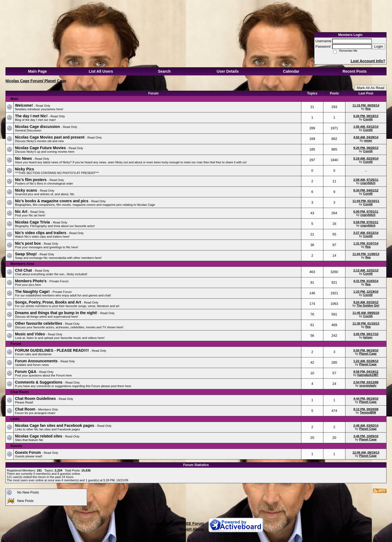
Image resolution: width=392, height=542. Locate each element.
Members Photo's (31, 281)
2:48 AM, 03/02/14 (366, 425)
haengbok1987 (368, 375)
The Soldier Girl (368, 305)
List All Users (101, 71)
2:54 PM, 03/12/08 (366, 382)
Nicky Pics (24, 169)
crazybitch (368, 183)
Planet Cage (368, 354)
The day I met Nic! (32, 116)
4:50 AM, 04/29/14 (366, 137)
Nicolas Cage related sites (39, 436)
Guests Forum (28, 452)
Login (379, 46)
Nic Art (22, 212)
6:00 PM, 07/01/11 (366, 212)
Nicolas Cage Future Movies (41, 148)
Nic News (24, 158)
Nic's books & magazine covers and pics (52, 201)
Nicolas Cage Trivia (33, 222)
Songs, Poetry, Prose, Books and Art (49, 302)
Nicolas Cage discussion (38, 127)
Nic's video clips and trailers (41, 233)
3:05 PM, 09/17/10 (366, 334)
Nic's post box (28, 243)
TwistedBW (368, 412)
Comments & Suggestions (39, 382)
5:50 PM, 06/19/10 (366, 350)
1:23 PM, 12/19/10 (366, 292)
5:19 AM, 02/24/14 (366, 158)
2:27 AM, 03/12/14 (366, 233)
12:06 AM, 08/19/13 (366, 452)
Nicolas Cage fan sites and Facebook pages (55, 425)
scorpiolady (368, 385)
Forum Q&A (26, 372)
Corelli (368, 119)
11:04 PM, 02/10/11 (366, 201)
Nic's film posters (31, 180)
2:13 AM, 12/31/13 (366, 270)
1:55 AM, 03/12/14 (366, 127)
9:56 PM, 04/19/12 (366, 372)
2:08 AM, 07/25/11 (366, 180)
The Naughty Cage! (33, 292)
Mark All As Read (371, 88)
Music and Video (30, 334)
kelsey (368, 337)
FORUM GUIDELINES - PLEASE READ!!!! (52, 350)
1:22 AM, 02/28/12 (366, 361)
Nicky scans (27, 190)
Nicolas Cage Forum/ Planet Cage (36, 81)
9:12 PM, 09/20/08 (366, 409)
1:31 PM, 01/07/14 (366, 243)
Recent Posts (355, 71)
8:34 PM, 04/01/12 (366, 190)
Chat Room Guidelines (36, 399)
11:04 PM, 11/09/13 (366, 254)
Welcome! (24, 105)
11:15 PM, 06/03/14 (366, 105)
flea (368, 109)
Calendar (291, 71)
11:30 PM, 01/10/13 (366, 323)
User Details (228, 71)
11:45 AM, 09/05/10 (366, 313)
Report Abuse (192, 529)
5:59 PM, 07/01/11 (366, 222)
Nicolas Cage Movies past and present (50, 137)
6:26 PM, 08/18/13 (366, 116)
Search (164, 71)
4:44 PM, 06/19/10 (366, 399)
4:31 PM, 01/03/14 (366, 281)
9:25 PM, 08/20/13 (366, 148)
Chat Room (26, 409)
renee (368, 140)
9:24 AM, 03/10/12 (366, 302)
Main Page (37, 71)
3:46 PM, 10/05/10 (366, 436)
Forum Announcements (37, 361)
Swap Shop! (26, 254)
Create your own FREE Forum (177, 523)
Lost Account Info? (368, 61)
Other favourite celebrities (39, 323)
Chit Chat (24, 270)
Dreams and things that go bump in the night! (57, 313)
